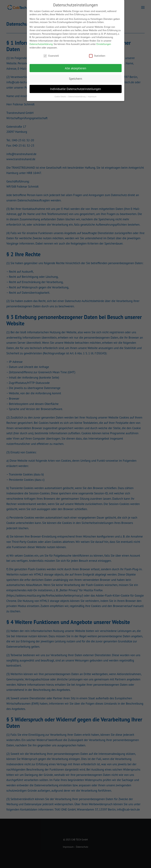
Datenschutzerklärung (41, 44)
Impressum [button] (92, 97)
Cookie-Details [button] (61, 97)
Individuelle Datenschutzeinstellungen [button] (76, 89)
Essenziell (51, 56)
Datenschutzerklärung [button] (77, 97)
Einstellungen (104, 44)
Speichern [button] (75, 79)
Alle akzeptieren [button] (75, 68)
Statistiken (97, 56)
